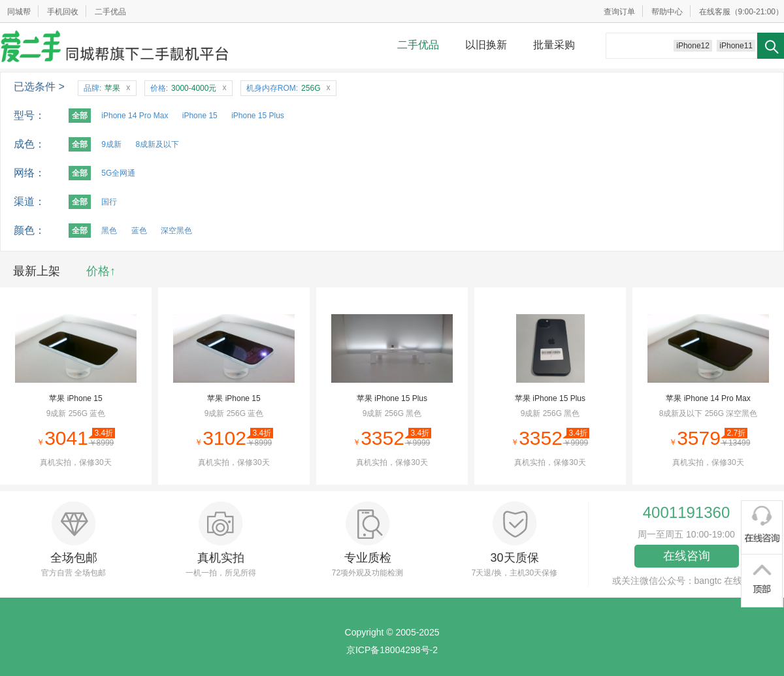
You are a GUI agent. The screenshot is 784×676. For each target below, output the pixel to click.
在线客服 (715, 12)
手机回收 (63, 12)
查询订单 (619, 12)
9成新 (111, 144)
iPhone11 (736, 46)
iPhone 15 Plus (258, 116)
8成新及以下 (157, 144)
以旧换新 (486, 45)
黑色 (109, 231)
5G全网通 (118, 173)
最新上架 (37, 271)
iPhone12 (693, 46)
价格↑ (101, 271)
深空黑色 (176, 231)
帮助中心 (667, 12)
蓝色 (139, 231)
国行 (109, 202)
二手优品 (110, 12)
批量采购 (554, 45)
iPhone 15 (200, 116)
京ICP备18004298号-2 (392, 650)
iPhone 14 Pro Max (135, 116)
